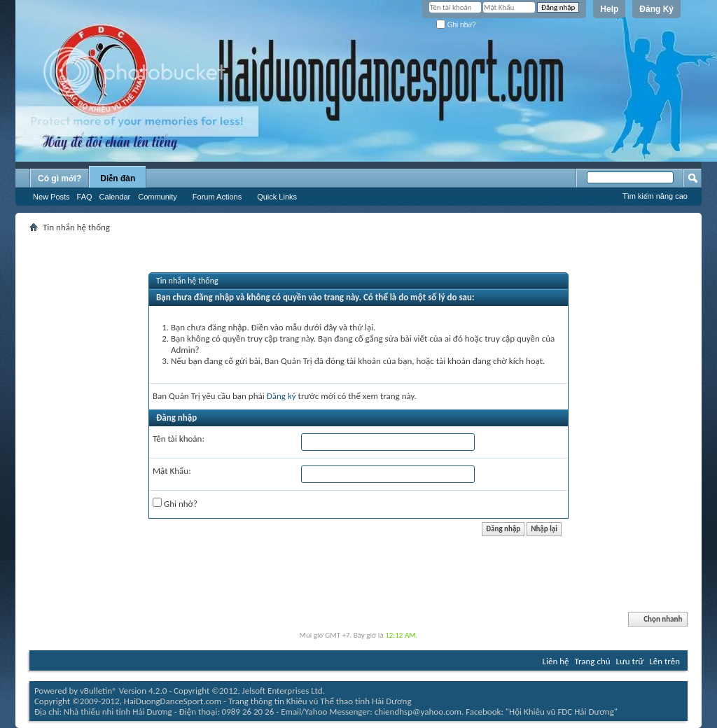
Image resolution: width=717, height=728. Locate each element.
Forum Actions (217, 197)
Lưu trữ (630, 661)
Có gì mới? (60, 178)
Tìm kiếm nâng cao (655, 196)
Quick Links (277, 197)
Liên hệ (556, 661)
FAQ (85, 197)
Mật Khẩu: (172, 471)
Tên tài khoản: (179, 439)
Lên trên (664, 661)
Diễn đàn (118, 178)
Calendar (115, 197)
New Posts (51, 197)
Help (609, 9)
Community (158, 197)
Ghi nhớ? (456, 25)
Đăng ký (281, 396)
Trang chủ (593, 661)
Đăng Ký (656, 9)
